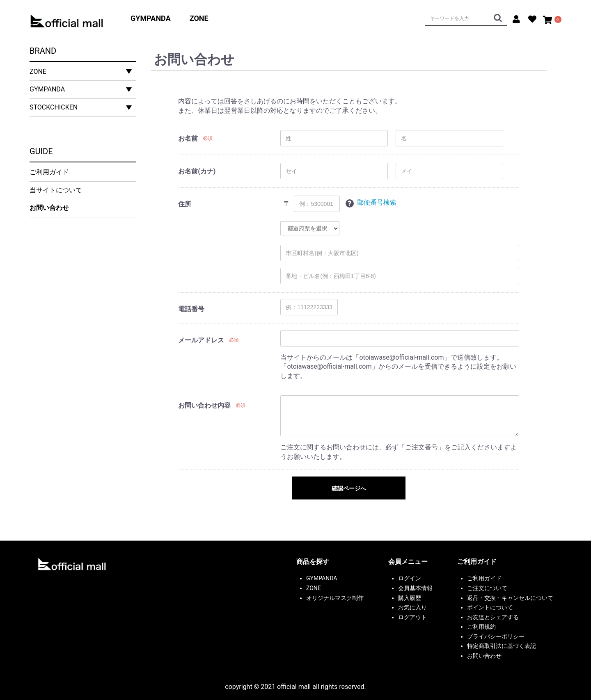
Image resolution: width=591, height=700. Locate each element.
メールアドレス (201, 340)
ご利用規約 (481, 627)
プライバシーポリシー (496, 636)
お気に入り (412, 607)
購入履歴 (410, 598)
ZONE (199, 18)
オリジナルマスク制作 (335, 598)
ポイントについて (490, 607)
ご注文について (487, 588)
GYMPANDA (151, 18)
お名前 (188, 138)
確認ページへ (349, 488)
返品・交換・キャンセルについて (510, 598)
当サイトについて (56, 190)
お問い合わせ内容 (204, 405)
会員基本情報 (415, 588)
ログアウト (412, 617)
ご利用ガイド (49, 172)
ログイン (410, 578)
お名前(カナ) (197, 171)
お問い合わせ (49, 208)
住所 (185, 204)
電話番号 (191, 309)
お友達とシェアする (493, 617)
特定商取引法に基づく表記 (502, 646)
